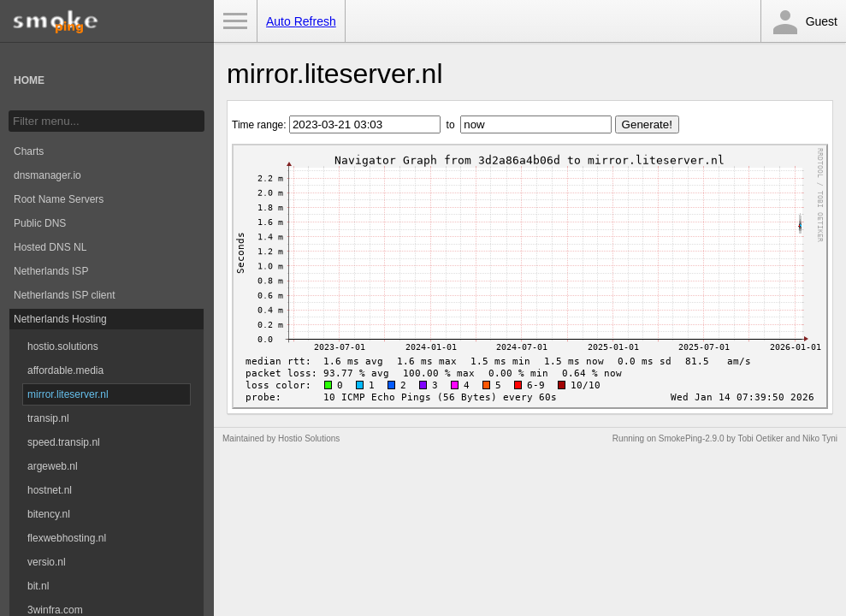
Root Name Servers (59, 199)
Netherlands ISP (51, 271)
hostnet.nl (50, 490)
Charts (29, 151)
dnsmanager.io (47, 175)
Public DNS (40, 223)
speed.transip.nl (64, 442)
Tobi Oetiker (760, 438)
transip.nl (48, 418)
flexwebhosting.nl (67, 538)
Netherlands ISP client (65, 295)
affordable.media (65, 370)
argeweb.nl (53, 466)
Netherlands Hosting (60, 319)
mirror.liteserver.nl (68, 394)
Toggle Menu (235, 21)
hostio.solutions (63, 346)
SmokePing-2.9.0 (692, 438)
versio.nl (47, 562)
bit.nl (38, 586)
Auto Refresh (301, 21)
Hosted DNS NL (50, 247)
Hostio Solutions (309, 438)
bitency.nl (49, 514)
